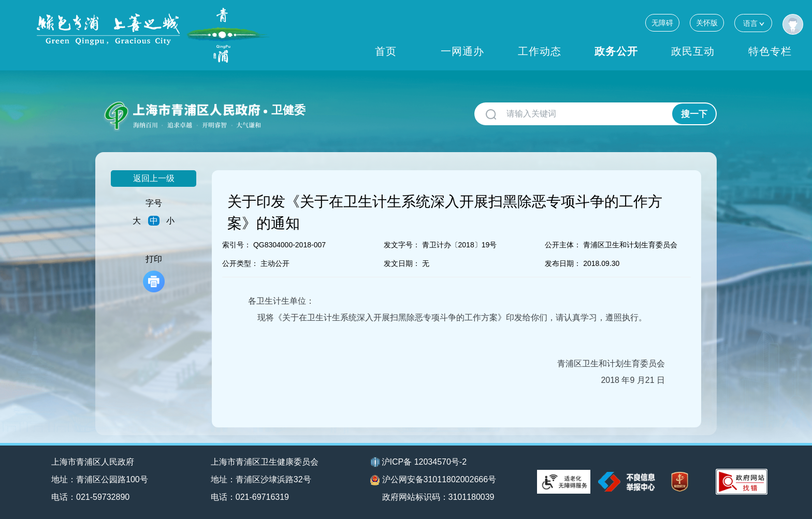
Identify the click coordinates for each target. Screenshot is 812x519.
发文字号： (402, 245)
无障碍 (662, 23)
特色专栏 (770, 51)
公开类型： (240, 263)
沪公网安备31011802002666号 (433, 480)
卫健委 (288, 110)
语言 (753, 23)
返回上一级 (154, 178)
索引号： (237, 245)
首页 (386, 51)
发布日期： (563, 263)
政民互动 (693, 51)
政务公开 (616, 51)
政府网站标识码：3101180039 (438, 497)
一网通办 (462, 51)
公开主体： (563, 245)
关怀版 (707, 23)
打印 (154, 273)
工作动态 (540, 51)
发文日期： (402, 263)
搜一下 (694, 114)
